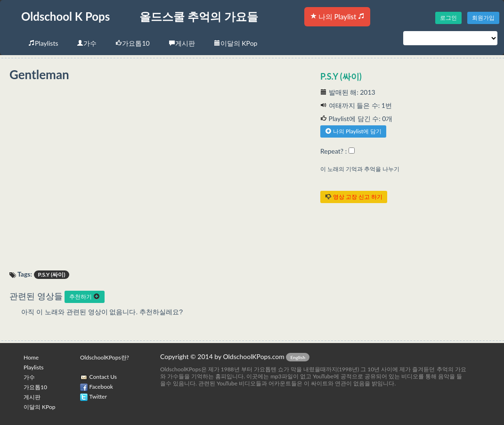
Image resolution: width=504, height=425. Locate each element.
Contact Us (103, 377)
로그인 (448, 18)
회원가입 (483, 18)
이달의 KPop (236, 43)
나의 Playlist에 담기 (353, 131)
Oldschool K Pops (65, 16)
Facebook (101, 387)
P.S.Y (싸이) (341, 76)
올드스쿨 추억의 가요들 (199, 16)
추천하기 (85, 297)
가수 (87, 43)
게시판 (182, 43)
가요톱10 (132, 43)
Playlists (43, 43)
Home (31, 357)
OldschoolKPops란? (105, 357)
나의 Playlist (337, 16)
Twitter (98, 396)
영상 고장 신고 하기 (354, 197)
